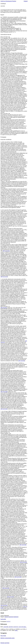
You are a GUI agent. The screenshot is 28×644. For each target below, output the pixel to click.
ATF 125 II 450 (4, 392)
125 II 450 (6, 627)
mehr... (25, 627)
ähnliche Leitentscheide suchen (8, 638)
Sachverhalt (3, 619)
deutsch (6, 617)
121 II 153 (21, 627)
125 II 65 (11, 627)
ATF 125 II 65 (4, 308)
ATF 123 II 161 (6, 251)
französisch (11, 617)
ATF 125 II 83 (21, 361)
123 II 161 (16, 627)
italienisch (16, 617)
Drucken (14, 1)
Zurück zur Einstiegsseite (6, 1)
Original (26, 1)
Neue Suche (3, 636)
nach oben (7, 643)
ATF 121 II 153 (4, 277)
